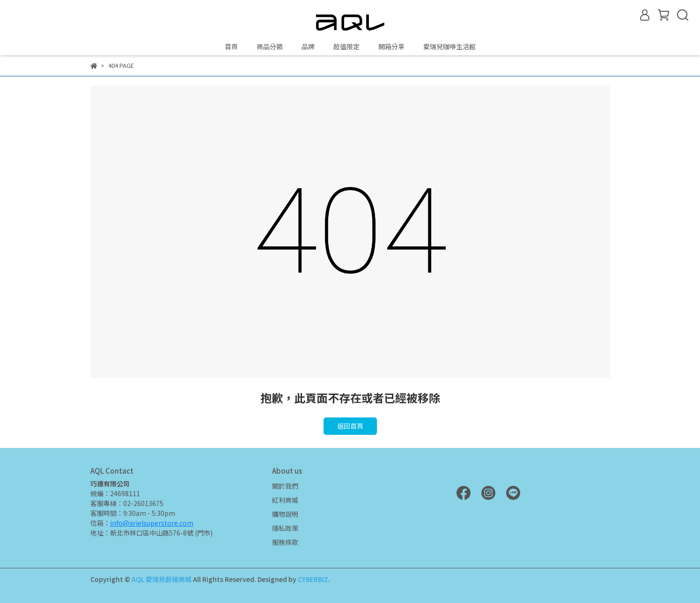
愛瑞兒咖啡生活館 (449, 46)
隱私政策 (285, 528)
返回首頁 (350, 426)
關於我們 (285, 486)
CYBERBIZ (313, 579)
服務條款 (285, 542)
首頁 (231, 46)
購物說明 (285, 514)
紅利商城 (285, 500)
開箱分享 (391, 46)
